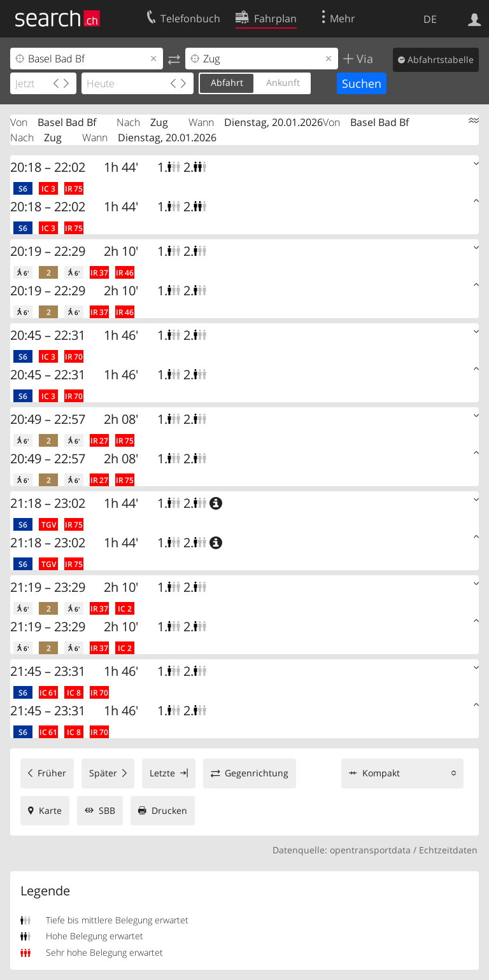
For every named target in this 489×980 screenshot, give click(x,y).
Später (103, 773)
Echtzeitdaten (448, 850)
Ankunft (283, 82)
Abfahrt (227, 82)
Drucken (169, 810)
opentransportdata (370, 850)
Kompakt (381, 773)
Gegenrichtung (257, 773)
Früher (52, 773)
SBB (107, 810)
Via (363, 59)
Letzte (162, 773)
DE (430, 19)
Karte (50, 810)
